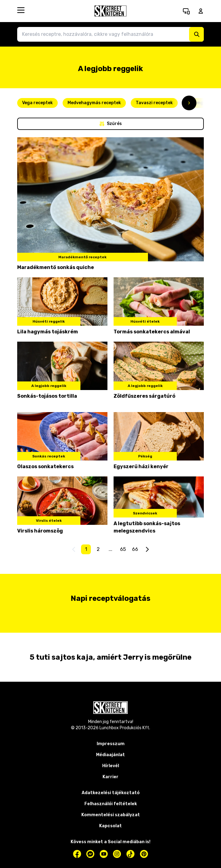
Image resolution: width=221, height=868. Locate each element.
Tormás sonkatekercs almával (152, 332)
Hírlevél (111, 766)
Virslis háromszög (40, 531)
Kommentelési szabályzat (111, 815)
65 (123, 549)
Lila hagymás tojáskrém (48, 332)
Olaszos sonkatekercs (45, 466)
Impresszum (111, 744)
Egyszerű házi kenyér (141, 466)
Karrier (110, 777)
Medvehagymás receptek (94, 103)
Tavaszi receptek (154, 103)
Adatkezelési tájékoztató (111, 793)
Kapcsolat (110, 826)
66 (135, 549)
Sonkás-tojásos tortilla (47, 396)
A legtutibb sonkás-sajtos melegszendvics (147, 527)
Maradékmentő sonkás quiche (56, 267)
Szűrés (111, 124)
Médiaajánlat (110, 755)
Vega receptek (37, 103)
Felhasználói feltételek (111, 804)
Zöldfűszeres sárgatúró (144, 396)
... (110, 549)
